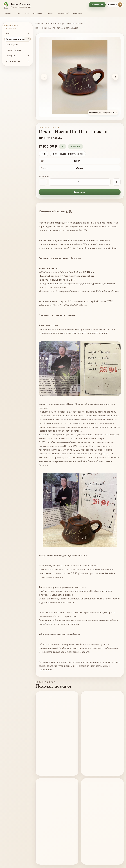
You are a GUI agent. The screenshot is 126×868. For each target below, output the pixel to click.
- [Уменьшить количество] (43, 182)
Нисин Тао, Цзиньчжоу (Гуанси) (68, 154)
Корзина (115, 5)
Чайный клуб (63, 13)
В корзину (80, 192)
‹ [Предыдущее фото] (44, 77)
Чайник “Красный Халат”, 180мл (52, 749)
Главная (39, 24)
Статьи (50, 13)
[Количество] (80, 182)
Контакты (78, 13)
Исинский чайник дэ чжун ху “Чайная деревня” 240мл (98, 750)
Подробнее (66, 782)
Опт (27, 13)
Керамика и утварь (55, 24)
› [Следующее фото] (115, 77)
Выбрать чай (97, 5)
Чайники (71, 24)
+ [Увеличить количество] (117, 182)
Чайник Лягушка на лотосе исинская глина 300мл (98, 850)
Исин (80, 24)
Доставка (38, 13)
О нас (18, 13)
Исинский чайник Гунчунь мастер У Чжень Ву (51, 850)
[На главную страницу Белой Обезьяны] (44, 5)
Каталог (8, 13)
